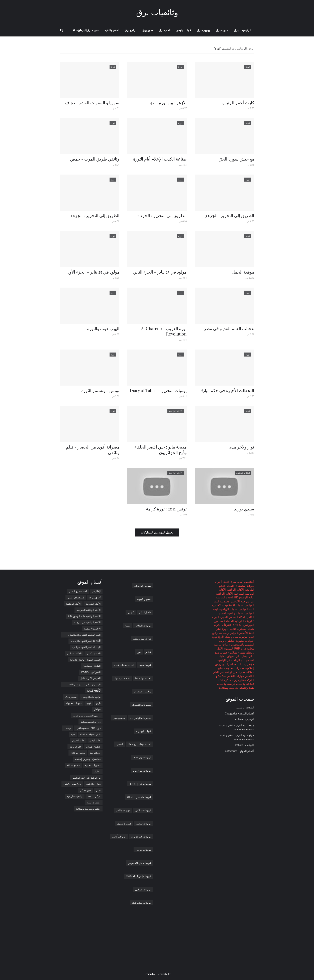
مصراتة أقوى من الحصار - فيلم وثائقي (93, 449)
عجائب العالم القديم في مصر (229, 328)
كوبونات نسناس (143, 889)
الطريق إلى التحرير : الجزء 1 (95, 215)
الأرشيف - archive (244, 719)
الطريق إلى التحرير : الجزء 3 (230, 215)
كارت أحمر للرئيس (238, 102)
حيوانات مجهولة (245, 641)
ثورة (215, 637)
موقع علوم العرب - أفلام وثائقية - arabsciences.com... (236, 727)
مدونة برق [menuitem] (222, 30)
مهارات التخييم (235, 676)
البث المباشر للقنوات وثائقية (86, 647)
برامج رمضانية (227, 633)
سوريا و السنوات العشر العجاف (92, 102)
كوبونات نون (145, 665)
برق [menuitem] (236, 30)
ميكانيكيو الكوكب (72, 784)
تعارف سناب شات (142, 639)
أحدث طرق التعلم (232, 582)
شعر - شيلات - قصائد (232, 652)
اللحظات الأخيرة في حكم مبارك (227, 390)
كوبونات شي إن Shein (140, 784)
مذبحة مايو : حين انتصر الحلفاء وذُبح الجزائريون (161, 449)
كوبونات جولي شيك (141, 903)
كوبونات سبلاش (143, 810)
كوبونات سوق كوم (142, 771)
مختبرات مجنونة (235, 668)
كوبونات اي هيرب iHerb (139, 797)
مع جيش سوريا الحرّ (237, 159)
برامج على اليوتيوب (91, 697)
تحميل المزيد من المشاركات (157, 532)
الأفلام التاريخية (93, 604)
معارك (241, 672)
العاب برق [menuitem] (165, 30)
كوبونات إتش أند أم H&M (139, 876)
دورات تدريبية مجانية (91, 722)
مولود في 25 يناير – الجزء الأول (93, 272)
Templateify (164, 974)
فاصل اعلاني (145, 612)
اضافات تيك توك (122, 678)
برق (139, 652)
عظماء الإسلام (93, 747)
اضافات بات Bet (143, 678)
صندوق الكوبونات (142, 586)
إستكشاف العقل (236, 586)
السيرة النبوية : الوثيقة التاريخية (85, 660)
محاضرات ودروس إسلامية (88, 759)
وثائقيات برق (157, 12)
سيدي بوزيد (244, 509)
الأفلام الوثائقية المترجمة (89, 610)
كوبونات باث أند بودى (141, 837)
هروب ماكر (232, 680)
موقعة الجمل (243, 272)
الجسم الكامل (94, 653)
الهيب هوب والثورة (103, 328)
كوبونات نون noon (142, 757)
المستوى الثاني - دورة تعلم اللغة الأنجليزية (85, 685)
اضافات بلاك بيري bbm (139, 744)
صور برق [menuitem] (148, 30)
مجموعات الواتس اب (141, 718)
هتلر (242, 680)
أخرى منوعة (95, 598)
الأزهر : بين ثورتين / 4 (168, 102)
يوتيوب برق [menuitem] (203, 30)
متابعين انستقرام (143, 691)
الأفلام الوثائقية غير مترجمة (87, 622)
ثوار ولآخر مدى (241, 447)
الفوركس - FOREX (243, 625)
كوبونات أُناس (119, 837)
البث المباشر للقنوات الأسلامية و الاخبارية (84, 635)
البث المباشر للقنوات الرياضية (236, 609)
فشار (148, 652)
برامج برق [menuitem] (130, 30)
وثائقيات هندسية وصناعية (233, 688)
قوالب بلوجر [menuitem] (184, 30)
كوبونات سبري (124, 823)
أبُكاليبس (249, 582)
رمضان (250, 652)
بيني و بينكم (231, 637)
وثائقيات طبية (94, 803)
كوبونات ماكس (123, 810)
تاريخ (220, 637)
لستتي (120, 744)
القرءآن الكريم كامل (90, 678)
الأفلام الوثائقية (235, 590)
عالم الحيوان (234, 656)
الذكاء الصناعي (237, 617)
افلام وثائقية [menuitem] (112, 30)
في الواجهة (224, 660)
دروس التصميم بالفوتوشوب (87, 716)
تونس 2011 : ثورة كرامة (166, 509)
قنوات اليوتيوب (144, 731)
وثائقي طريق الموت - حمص (95, 159)
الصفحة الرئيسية (245, 707)
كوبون (131, 612)
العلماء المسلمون (224, 621)
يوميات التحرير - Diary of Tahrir (158, 390)
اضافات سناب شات (124, 665)
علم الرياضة (238, 660)
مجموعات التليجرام (141, 705)
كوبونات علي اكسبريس (139, 863)
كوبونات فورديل (143, 850)
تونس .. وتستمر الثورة (100, 390)
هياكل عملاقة (94, 796)
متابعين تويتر (119, 718)
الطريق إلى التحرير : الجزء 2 (162, 215)
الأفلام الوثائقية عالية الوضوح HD (84, 616)
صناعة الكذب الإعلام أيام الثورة (160, 159)
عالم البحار (248, 656)
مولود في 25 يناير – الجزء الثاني (160, 272)
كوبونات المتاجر (143, 625)
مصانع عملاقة (73, 765)
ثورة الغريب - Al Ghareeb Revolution (164, 331)
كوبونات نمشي (144, 823)
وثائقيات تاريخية (236, 684)
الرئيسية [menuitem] (246, 30)
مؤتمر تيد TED (245, 664)
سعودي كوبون (144, 599)
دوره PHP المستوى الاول (231, 648)
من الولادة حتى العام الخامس (86, 778)
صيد (217, 652)
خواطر (231, 641)
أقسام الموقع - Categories (240, 713)
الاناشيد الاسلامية (229, 601)
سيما (128, 625)
